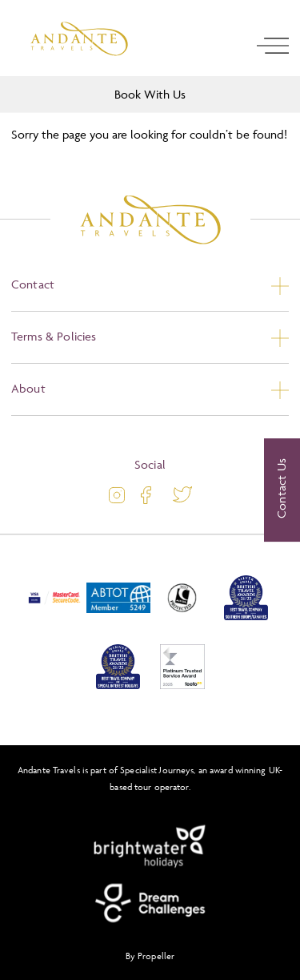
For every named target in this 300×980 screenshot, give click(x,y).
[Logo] (79, 39)
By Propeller (150, 956)
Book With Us (150, 94)
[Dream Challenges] (150, 903)
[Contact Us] (282, 490)
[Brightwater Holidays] (150, 847)
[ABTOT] (118, 617)
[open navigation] (273, 46)
